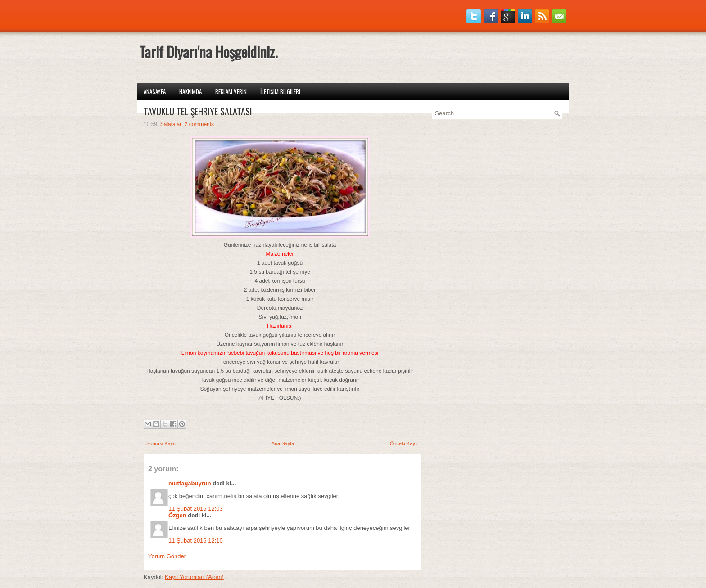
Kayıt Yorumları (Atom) (194, 577)
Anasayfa (155, 91)
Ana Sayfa (283, 443)
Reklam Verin (231, 91)
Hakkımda (190, 91)
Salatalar (171, 124)
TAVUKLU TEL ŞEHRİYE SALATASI (198, 111)
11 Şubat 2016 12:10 (196, 541)
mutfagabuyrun (190, 483)
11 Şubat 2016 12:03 (196, 509)
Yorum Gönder (167, 556)
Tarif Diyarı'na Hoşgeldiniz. (208, 52)
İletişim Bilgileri (280, 91)
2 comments (199, 124)
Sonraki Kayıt (161, 443)
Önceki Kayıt (404, 443)
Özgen (177, 515)
